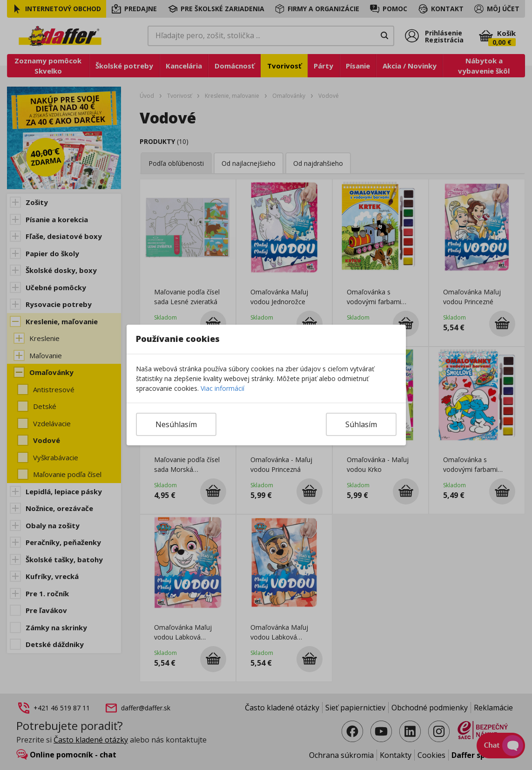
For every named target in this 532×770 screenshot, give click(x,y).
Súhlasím (361, 424)
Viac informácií (222, 388)
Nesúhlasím (176, 424)
